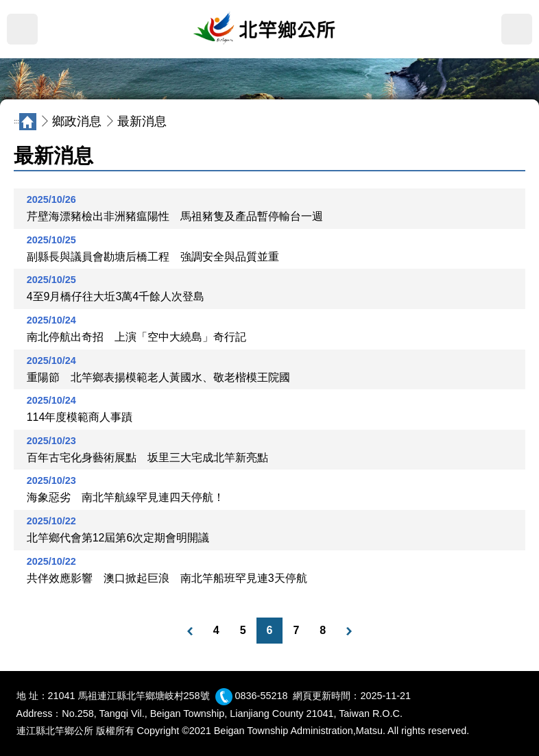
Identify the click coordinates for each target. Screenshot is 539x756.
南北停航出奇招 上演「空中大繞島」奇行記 (136, 337)
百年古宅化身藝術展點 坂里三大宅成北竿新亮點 (147, 458)
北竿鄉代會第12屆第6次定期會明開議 (118, 538)
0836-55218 (262, 696)
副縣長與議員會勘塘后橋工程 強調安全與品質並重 (153, 257)
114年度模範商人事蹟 (80, 417)
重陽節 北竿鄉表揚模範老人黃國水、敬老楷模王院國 (158, 377)
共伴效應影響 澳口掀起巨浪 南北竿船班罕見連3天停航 (167, 578)
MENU (22, 29)
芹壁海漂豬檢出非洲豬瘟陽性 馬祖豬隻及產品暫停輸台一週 (175, 216)
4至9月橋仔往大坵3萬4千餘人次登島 (116, 296)
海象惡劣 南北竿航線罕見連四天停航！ (125, 497)
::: (3, 96)
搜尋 (517, 29)
